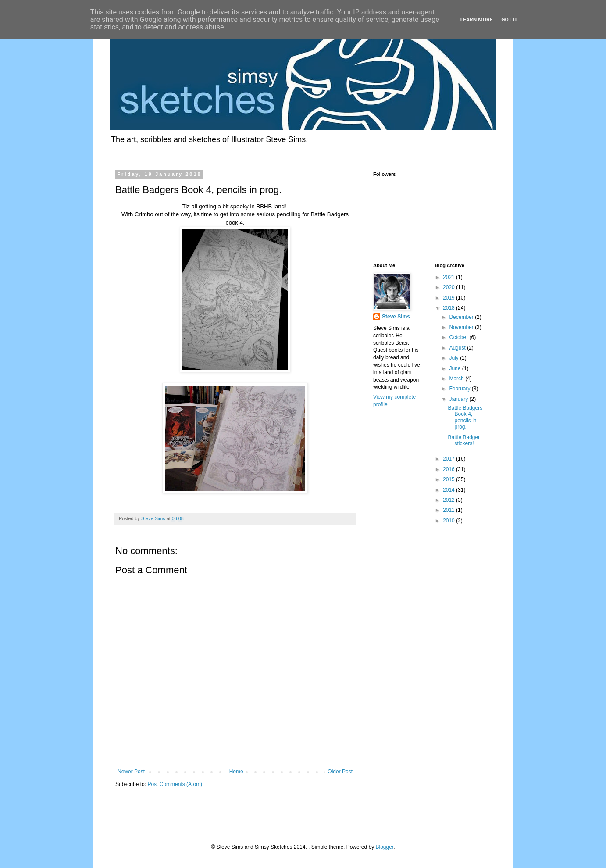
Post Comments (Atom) (175, 784)
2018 (449, 308)
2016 (449, 469)
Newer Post (131, 772)
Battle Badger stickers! (464, 440)
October (459, 337)
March (457, 379)
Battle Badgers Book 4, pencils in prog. (465, 417)
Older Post (340, 772)
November (462, 327)
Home (236, 772)
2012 (449, 500)
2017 (449, 459)
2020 (449, 287)
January (459, 399)
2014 (449, 490)
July (454, 358)
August (458, 348)
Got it (509, 20)
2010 (449, 521)
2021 (449, 277)
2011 (449, 510)
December (462, 317)
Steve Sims (396, 317)
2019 (449, 298)
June (455, 368)
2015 (449, 479)
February (460, 389)
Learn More (477, 20)
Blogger (384, 847)
